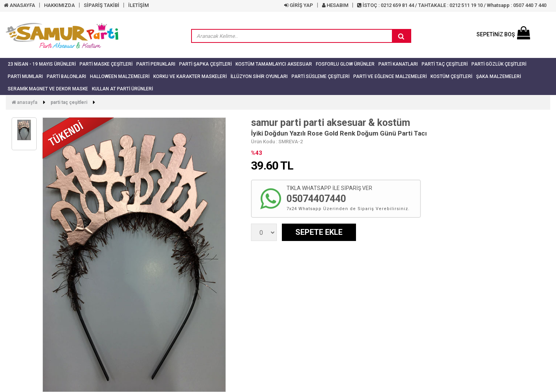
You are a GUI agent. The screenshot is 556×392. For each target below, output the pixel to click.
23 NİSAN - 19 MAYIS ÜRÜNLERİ (42, 64)
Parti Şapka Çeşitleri (205, 64)
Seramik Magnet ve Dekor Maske (48, 89)
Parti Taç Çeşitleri (445, 64)
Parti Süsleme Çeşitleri (320, 76)
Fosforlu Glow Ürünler (345, 64)
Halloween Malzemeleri (120, 76)
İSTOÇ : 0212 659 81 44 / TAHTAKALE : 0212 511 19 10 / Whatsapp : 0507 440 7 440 (452, 5)
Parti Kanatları (398, 64)
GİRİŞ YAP (299, 5)
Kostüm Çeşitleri (451, 76)
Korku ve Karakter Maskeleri (190, 76)
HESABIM (335, 5)
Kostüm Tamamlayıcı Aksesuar (274, 64)
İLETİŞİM (138, 5)
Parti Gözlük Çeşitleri (499, 64)
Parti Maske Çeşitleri (106, 64)
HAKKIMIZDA (59, 5)
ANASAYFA (19, 5)
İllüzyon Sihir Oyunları (259, 76)
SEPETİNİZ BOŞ (503, 34)
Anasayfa (25, 102)
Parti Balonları (66, 76)
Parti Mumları (25, 76)
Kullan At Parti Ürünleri (122, 89)
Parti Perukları (156, 64)
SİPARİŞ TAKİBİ (102, 5)
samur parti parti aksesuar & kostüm (331, 123)
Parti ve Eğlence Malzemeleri (390, 76)
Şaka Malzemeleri (498, 76)
